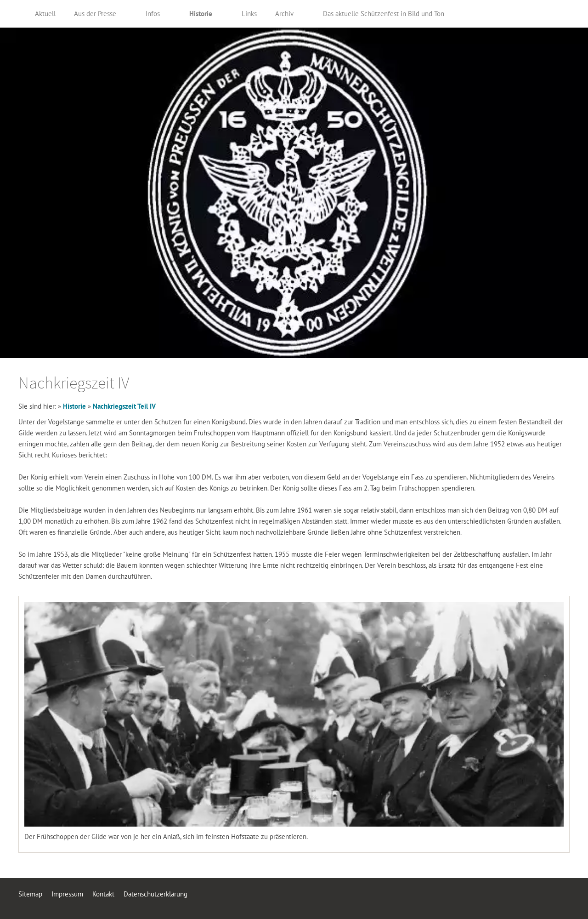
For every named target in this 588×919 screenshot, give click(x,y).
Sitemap (30, 894)
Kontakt (103, 894)
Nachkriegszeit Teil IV (124, 406)
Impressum (67, 894)
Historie (74, 406)
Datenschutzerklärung (155, 894)
